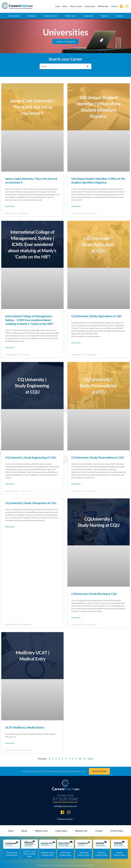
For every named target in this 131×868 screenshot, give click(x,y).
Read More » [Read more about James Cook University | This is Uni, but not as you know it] (10, 206)
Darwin (120, 16)
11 (84, 759)
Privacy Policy (117, 831)
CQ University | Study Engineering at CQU (31, 457)
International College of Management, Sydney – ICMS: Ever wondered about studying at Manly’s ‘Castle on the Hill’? (29, 320)
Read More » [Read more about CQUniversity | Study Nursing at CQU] (76, 618)
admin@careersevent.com (65, 806)
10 (80, 759)
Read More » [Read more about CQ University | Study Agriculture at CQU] (76, 343)
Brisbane (32, 16)
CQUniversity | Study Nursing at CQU (94, 594)
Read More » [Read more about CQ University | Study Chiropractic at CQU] (10, 527)
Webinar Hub (103, 6)
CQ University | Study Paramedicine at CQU (98, 457)
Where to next (76, 6)
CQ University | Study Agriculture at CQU (96, 316)
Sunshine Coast (50, 16)
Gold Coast (70, 16)
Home (58, 6)
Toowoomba (14, 16)
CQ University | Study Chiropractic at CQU (31, 503)
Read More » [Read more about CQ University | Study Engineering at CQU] (10, 484)
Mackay (105, 16)
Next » (91, 759)
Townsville (88, 16)
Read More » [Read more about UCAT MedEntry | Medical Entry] (10, 743)
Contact (114, 6)
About (65, 6)
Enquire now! (99, 771)
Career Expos (90, 6)
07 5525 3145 (65, 799)
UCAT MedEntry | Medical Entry (25, 727)
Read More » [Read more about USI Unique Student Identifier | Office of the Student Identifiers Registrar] (76, 206)
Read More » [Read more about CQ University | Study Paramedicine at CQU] (76, 484)
